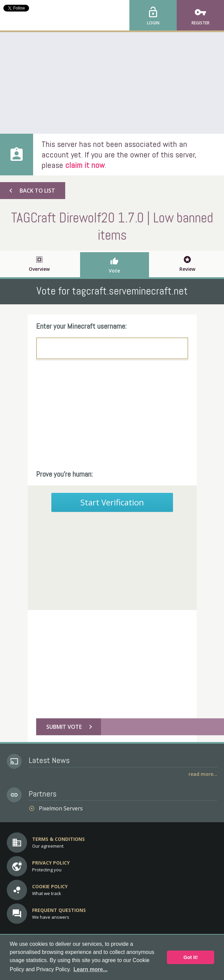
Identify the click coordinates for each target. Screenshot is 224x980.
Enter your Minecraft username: (81, 326)
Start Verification (112, 502)
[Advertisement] (112, 83)
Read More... (203, 774)
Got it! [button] (191, 957)
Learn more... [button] (91, 969)
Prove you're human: (65, 474)
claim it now (85, 165)
